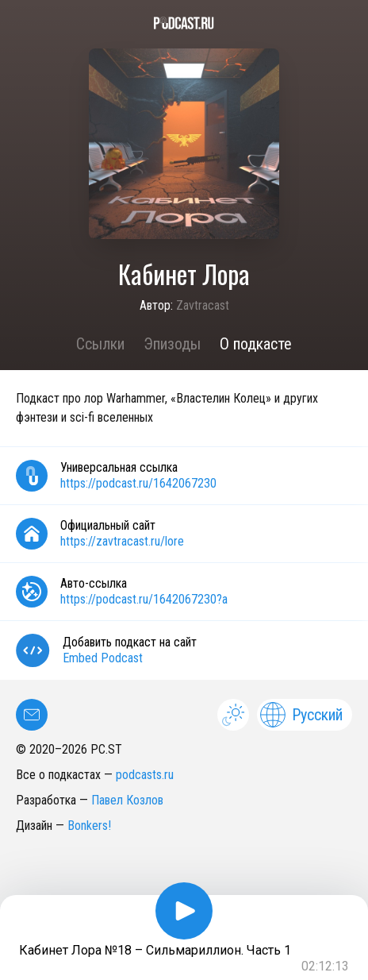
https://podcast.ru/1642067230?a (144, 599)
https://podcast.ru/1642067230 (138, 483)
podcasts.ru (145, 775)
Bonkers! (89, 826)
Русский (301, 715)
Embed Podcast (103, 658)
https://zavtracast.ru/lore (122, 541)
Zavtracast (203, 305)
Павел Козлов (127, 800)
